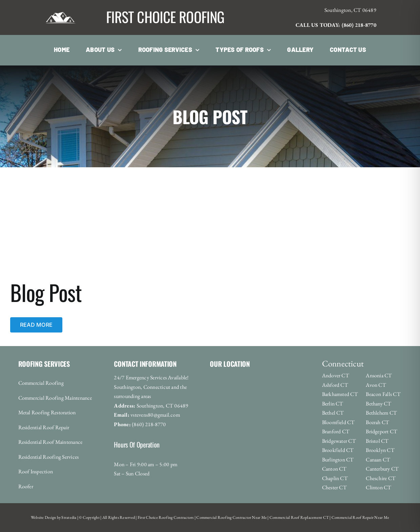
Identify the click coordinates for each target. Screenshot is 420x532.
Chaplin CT (335, 478)
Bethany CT (378, 404)
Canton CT (334, 469)
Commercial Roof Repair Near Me (360, 517)
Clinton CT (378, 487)
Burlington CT (338, 460)
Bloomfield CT (338, 422)
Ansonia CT (379, 375)
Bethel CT (333, 413)
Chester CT (334, 487)
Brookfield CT (338, 450)
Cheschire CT (381, 478)
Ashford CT (335, 385)
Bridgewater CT (339, 441)
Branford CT (336, 431)
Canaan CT (378, 460)
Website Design (43, 517)
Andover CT (336, 375)
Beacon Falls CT (383, 394)
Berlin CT (333, 404)
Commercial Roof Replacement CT (299, 517)
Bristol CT (377, 441)
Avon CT (376, 385)
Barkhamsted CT (340, 394)
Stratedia (69, 517)
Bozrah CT (377, 422)
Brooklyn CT (380, 450)
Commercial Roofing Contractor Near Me (231, 517)
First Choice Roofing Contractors (165, 517)
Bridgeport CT (382, 431)
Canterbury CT (382, 469)
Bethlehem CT (381, 413)
